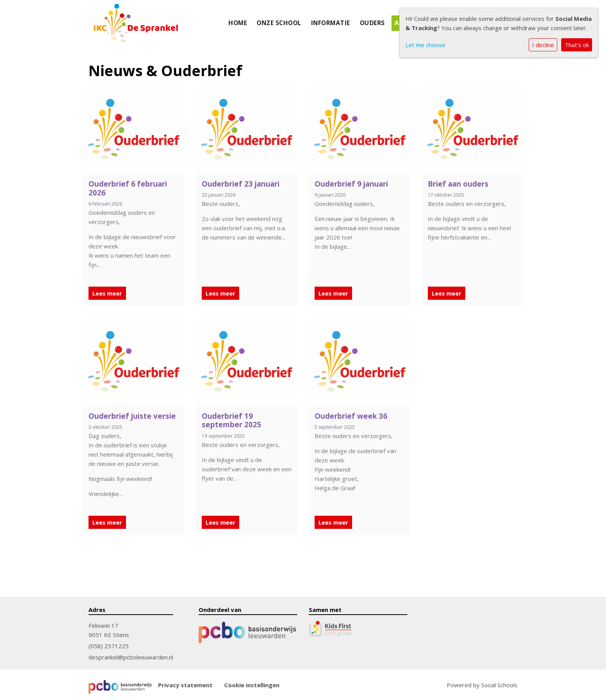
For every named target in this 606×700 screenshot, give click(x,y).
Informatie (331, 23)
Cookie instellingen (252, 685)
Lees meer (107, 293)
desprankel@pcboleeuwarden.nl (131, 657)
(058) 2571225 (109, 646)
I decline (543, 45)
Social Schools (499, 685)
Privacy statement (185, 685)
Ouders (372, 23)
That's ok (577, 45)
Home (238, 23)
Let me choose (425, 45)
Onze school (279, 23)
